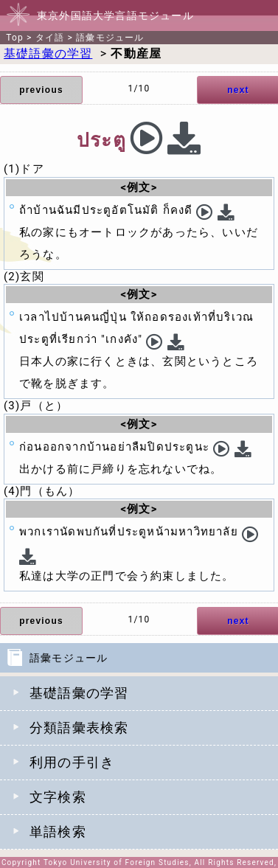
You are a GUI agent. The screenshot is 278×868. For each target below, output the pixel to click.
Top (15, 38)
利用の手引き (72, 762)
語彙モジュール (110, 38)
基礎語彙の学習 (79, 693)
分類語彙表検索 (79, 728)
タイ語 (50, 38)
